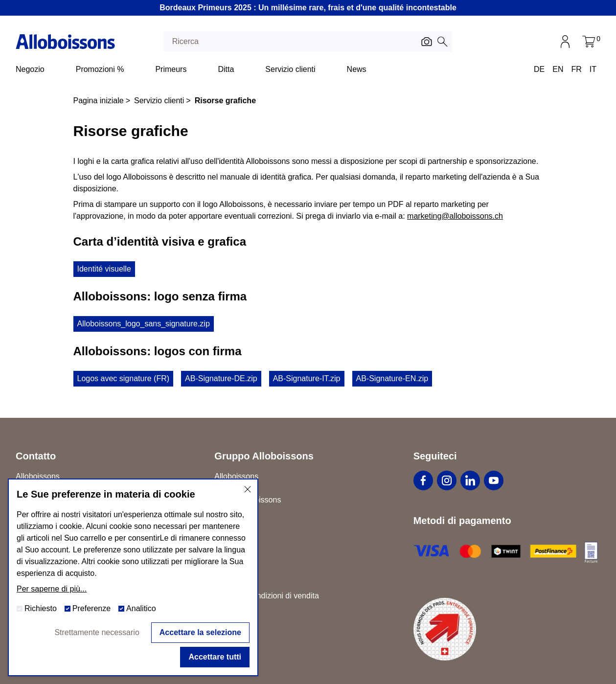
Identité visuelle (104, 269)
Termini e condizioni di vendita (266, 596)
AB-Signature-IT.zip (307, 378)
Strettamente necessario (97, 632)
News (357, 69)
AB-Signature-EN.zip (392, 378)
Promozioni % (100, 69)
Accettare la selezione (200, 632)
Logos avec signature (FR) (124, 378)
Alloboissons (236, 476)
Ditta (226, 69)
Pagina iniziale (99, 101)
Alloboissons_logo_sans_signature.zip (144, 324)
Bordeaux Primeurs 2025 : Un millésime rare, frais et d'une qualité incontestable (308, 8)
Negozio (30, 69)
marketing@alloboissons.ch (455, 216)
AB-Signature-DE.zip (221, 378)
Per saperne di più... (52, 589)
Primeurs (171, 69)
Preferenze (88, 608)
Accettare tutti (215, 657)
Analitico (137, 608)
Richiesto (37, 608)
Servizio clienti (290, 69)
